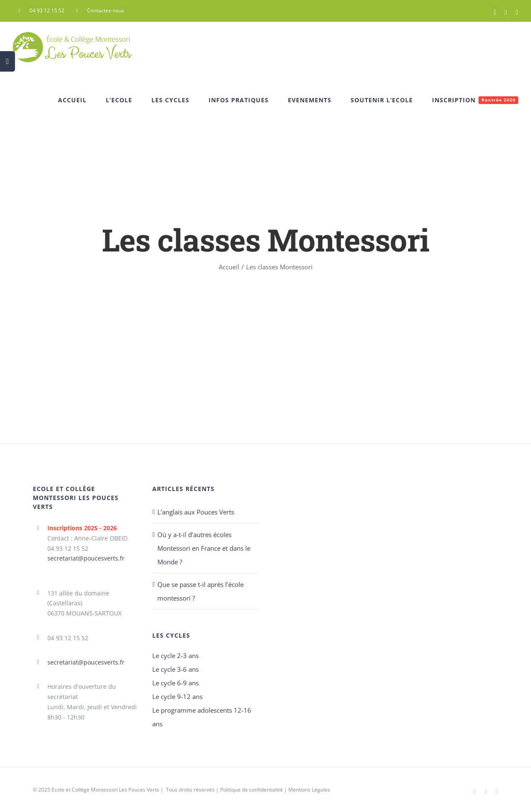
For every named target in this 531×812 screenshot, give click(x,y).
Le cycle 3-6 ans (176, 669)
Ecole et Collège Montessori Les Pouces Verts (105, 790)
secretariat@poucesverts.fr (86, 558)
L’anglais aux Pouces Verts (196, 512)
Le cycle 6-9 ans (176, 683)
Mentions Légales (309, 790)
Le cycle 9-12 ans (177, 696)
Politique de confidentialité (251, 790)
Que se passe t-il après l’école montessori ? (200, 591)
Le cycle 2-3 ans (176, 656)
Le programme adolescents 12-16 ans (202, 717)
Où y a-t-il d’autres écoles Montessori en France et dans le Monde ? (204, 548)
